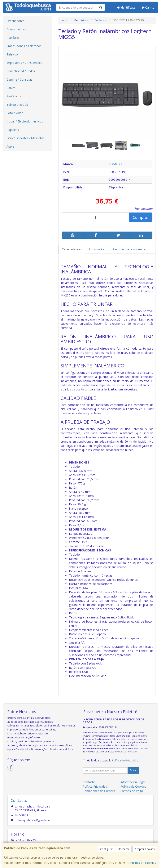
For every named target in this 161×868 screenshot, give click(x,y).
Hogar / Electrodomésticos (25, 121)
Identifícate (126, 7)
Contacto (89, 782)
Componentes (16, 29)
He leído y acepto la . (113, 760)
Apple (10, 146)
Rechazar (124, 849)
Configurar (107, 849)
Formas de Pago (132, 791)
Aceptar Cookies (145, 849)
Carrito (148, 7)
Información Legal (133, 782)
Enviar (133, 770)
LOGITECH (116, 164)
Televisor (13, 54)
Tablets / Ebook (17, 105)
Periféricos (14, 96)
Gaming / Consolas (19, 79)
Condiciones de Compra (99, 791)
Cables (11, 88)
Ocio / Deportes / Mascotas (25, 138)
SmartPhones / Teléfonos (24, 46)
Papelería (13, 130)
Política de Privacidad (127, 752)
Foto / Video (15, 113)
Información (97, 249)
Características (72, 249)
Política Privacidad (95, 786)
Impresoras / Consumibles (24, 63)
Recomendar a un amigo (129, 249)
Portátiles (13, 38)
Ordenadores (15, 21)
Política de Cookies (143, 863)
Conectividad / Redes (21, 71)
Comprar (141, 217)
